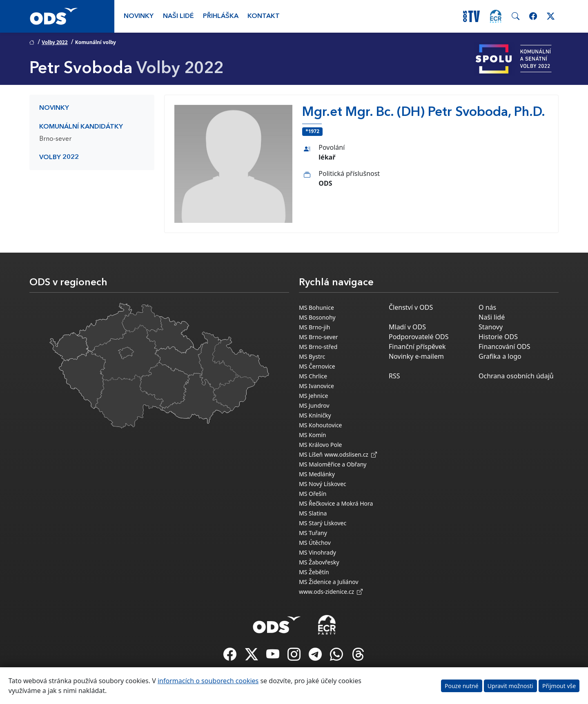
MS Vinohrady (317, 552)
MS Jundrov (314, 405)
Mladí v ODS (407, 327)
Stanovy (491, 327)
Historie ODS (498, 337)
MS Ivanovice (316, 386)
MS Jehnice (313, 396)
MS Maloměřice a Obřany (333, 464)
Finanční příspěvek (417, 346)
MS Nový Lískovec (323, 484)
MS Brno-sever (318, 337)
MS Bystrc (312, 356)
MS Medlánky (317, 474)
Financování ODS (504, 346)
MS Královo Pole (321, 445)
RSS (394, 376)
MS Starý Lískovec (323, 523)
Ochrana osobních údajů (516, 376)
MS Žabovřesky (319, 562)
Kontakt (264, 16)
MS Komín (313, 435)
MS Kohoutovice (321, 425)
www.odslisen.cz (351, 454)
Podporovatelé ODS (419, 337)
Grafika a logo (500, 356)
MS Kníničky (315, 415)
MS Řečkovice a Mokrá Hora (336, 503)
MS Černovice (317, 366)
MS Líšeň (311, 454)
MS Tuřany (313, 533)
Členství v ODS (411, 307)
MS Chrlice (313, 376)
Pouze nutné (462, 686)
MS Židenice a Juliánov (329, 582)
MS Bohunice (316, 308)
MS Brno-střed (318, 347)
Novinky (139, 16)
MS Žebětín (314, 572)
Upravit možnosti (510, 686)
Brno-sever (55, 139)
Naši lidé (178, 16)
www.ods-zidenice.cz (331, 592)
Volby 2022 (55, 42)
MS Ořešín (313, 494)
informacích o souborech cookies (208, 681)
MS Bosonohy (317, 317)
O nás (487, 307)
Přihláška (221, 16)
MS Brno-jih (314, 327)
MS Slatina (313, 513)
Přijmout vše (559, 686)
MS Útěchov (315, 543)
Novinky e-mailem (416, 356)
